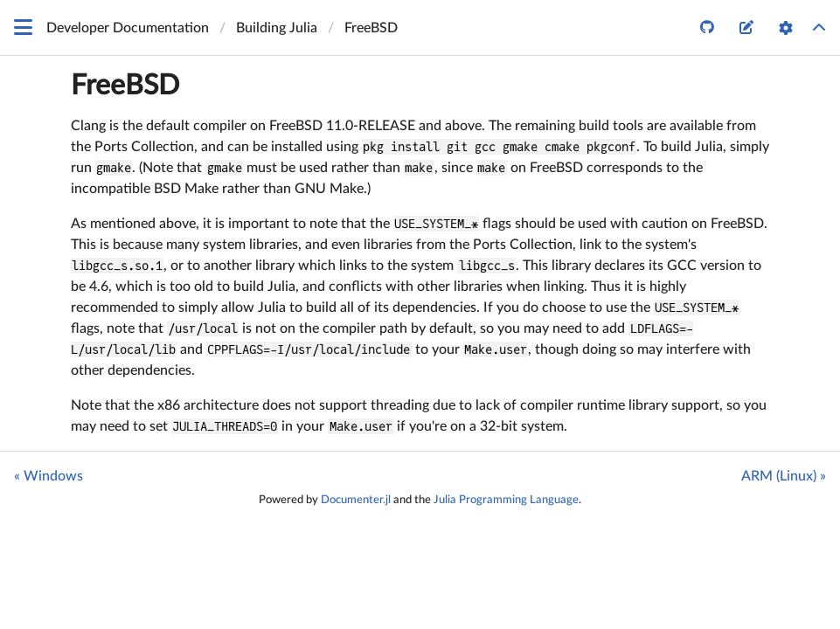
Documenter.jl (356, 500)
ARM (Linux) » (784, 476)
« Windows (49, 476)
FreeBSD (125, 86)
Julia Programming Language (506, 500)
